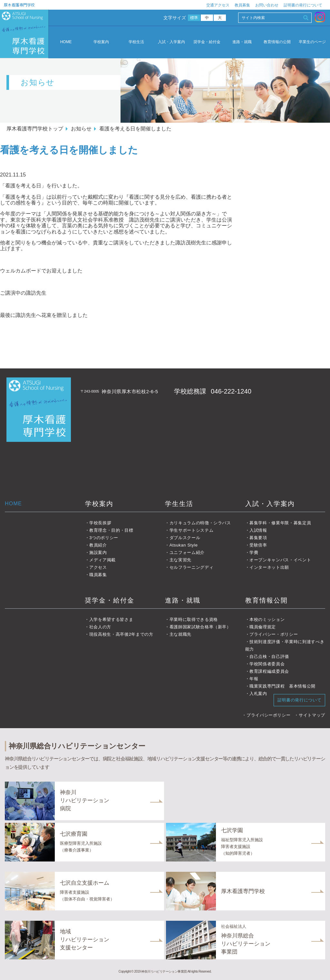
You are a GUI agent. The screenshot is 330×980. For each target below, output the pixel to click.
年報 (254, 679)
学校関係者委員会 (267, 664)
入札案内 (258, 694)
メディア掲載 (102, 560)
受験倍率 (258, 545)
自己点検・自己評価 (269, 657)
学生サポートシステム (192, 530)
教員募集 (242, 5)
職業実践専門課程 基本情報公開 (282, 686)
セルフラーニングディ (192, 567)
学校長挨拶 (100, 523)
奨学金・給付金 (207, 42)
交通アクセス (218, 5)
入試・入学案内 (171, 42)
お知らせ (81, 129)
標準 (194, 18)
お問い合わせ (267, 5)
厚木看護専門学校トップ (35, 129)
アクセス (98, 567)
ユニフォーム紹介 (187, 552)
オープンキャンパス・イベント (280, 560)
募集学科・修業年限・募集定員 (280, 523)
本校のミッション (267, 619)
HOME (66, 42)
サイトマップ (312, 715)
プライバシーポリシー (269, 715)
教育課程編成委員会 (269, 671)
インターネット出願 (269, 567)
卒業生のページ (312, 42)
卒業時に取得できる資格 (194, 619)
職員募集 (98, 575)
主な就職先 (180, 634)
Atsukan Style (184, 545)
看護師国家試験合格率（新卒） (200, 627)
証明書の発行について (303, 5)
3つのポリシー (104, 538)
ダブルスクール (185, 538)
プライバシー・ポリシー (274, 634)
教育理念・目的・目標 (111, 530)
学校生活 (136, 42)
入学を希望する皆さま (111, 619)
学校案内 (101, 42)
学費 (254, 552)
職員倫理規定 (263, 627)
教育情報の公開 (277, 42)
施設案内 (98, 552)
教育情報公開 (267, 600)
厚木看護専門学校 (19, 5)
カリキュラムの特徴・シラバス (200, 523)
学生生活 (179, 504)
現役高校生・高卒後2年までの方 (121, 634)
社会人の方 (100, 627)
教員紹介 (98, 545)
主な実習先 (180, 560)
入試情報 (258, 530)
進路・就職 (242, 42)
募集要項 (258, 538)
